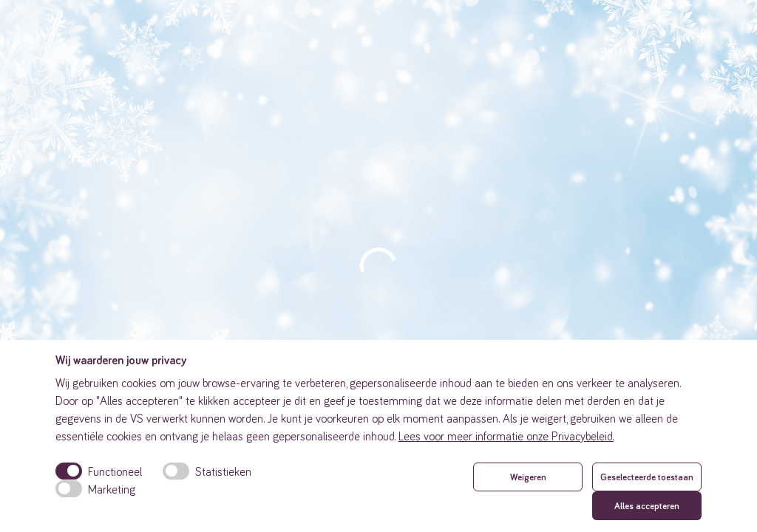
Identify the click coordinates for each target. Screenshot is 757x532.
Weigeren (528, 477)
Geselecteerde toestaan (647, 477)
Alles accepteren (647, 505)
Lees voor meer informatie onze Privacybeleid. (506, 436)
